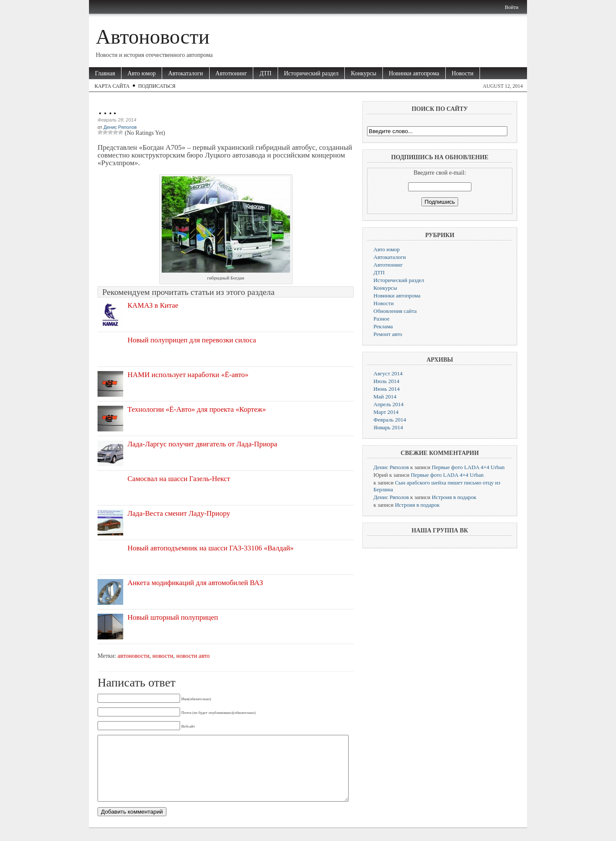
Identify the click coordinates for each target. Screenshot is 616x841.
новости (163, 656)
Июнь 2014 (386, 389)
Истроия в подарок (454, 497)
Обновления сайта (395, 311)
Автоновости (153, 37)
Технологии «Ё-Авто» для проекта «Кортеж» (197, 409)
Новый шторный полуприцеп (173, 617)
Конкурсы (363, 73)
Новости (463, 73)
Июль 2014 (386, 381)
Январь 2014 (388, 427)
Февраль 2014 (390, 420)
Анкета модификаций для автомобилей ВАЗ (195, 583)
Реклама (383, 326)
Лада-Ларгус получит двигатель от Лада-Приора (202, 444)
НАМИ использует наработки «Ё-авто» (188, 375)
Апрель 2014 (388, 404)
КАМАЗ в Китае (153, 305)
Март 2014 (386, 412)
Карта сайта (112, 86)
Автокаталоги (186, 73)
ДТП (265, 73)
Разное (382, 319)
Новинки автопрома (414, 73)
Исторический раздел (311, 73)
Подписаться (157, 86)
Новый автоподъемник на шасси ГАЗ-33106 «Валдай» (211, 548)
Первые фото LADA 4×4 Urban (468, 467)
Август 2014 (388, 373)
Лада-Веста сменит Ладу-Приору (179, 513)
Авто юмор (142, 73)
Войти (512, 7)
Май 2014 (385, 397)
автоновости (133, 656)
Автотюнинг (231, 73)
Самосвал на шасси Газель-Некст (179, 479)
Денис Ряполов (120, 127)
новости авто (193, 656)
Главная (105, 73)
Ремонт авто (388, 334)
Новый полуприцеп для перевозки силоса (192, 340)
